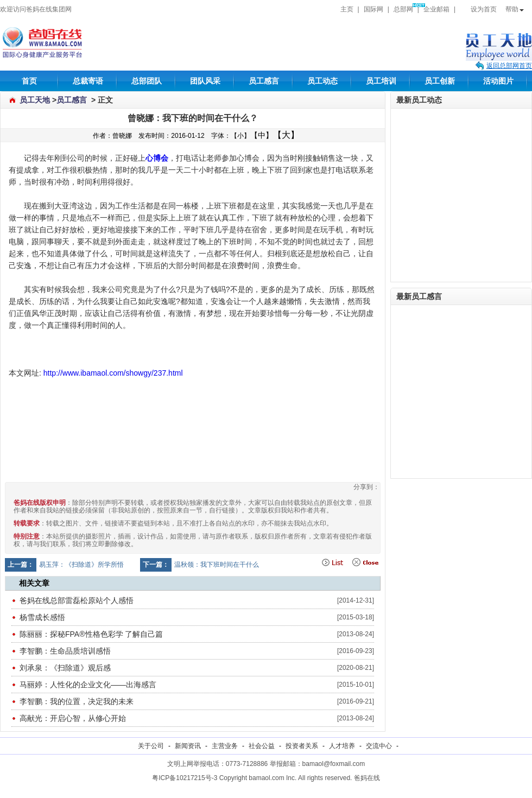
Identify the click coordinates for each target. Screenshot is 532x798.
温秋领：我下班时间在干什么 (217, 565)
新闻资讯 (188, 746)
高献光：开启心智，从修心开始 (73, 718)
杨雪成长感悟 (42, 617)
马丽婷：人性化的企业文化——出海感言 (88, 685)
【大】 (286, 135)
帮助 (515, 9)
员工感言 (264, 81)
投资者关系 (302, 746)
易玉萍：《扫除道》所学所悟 (81, 565)
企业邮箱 (436, 9)
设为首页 (478, 9)
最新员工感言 (419, 296)
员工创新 (440, 81)
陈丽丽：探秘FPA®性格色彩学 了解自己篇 (91, 634)
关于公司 (151, 746)
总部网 (403, 9)
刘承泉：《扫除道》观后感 (65, 668)
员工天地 (35, 100)
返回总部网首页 (509, 66)
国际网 (373, 9)
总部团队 (147, 81)
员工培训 (381, 81)
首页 (29, 81)
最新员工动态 (419, 100)
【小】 (240, 136)
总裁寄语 (88, 81)
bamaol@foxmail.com (334, 764)
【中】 (262, 135)
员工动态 (322, 81)
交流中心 (379, 746)
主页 (347, 9)
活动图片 (498, 81)
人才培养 (342, 746)
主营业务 (225, 746)
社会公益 (262, 746)
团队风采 (205, 81)
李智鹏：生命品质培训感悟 (65, 651)
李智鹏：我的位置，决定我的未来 (77, 701)
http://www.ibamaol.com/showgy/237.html (113, 373)
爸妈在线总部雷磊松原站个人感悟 (77, 600)
